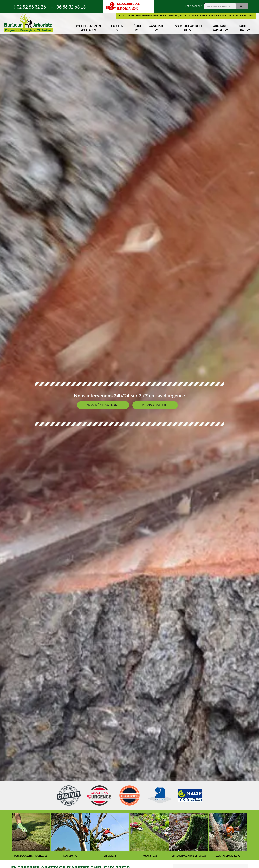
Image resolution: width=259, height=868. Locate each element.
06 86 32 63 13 (68, 7)
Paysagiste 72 (156, 28)
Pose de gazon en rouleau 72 (88, 28)
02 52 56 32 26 (28, 7)
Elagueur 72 (116, 28)
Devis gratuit (155, 405)
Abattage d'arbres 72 (220, 28)
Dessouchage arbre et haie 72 (186, 28)
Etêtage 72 (136, 28)
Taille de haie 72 (245, 28)
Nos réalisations (103, 405)
